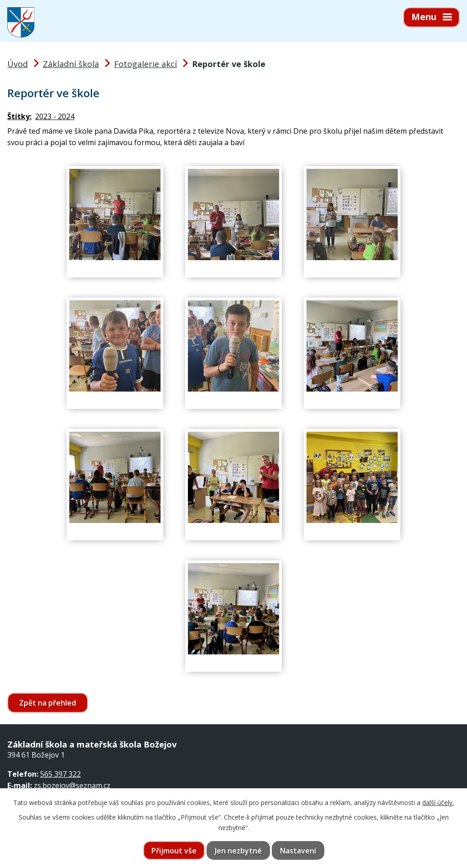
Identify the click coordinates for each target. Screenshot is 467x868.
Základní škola (71, 64)
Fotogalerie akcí (145, 64)
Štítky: (19, 116)
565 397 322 (60, 774)
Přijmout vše (174, 851)
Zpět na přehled (48, 703)
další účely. (438, 803)
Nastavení (298, 851)
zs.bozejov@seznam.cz (72, 785)
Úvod (18, 64)
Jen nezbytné (238, 851)
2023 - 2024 (55, 116)
